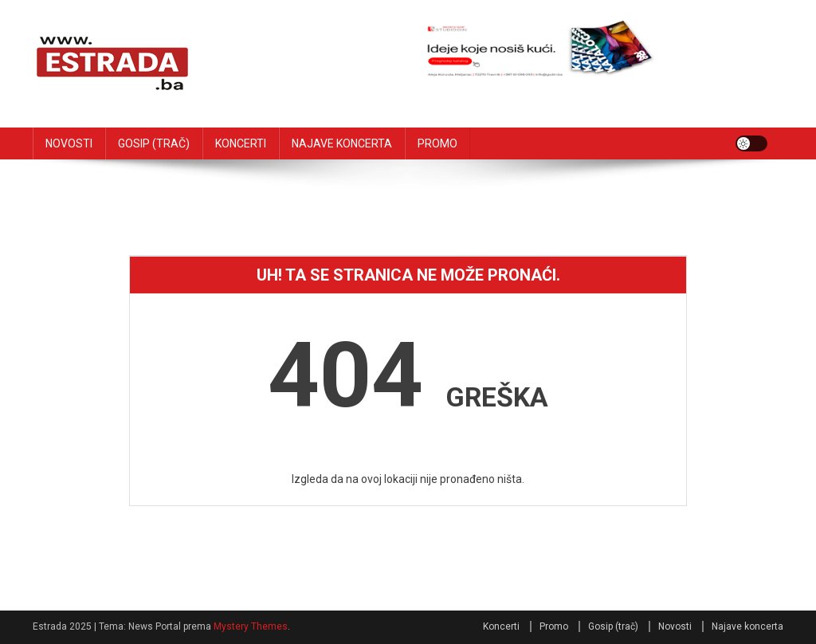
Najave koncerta (747, 626)
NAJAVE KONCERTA (342, 143)
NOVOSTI (69, 143)
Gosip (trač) (613, 626)
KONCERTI (241, 143)
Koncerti (501, 626)
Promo (554, 626)
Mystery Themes (251, 626)
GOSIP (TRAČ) (154, 143)
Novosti (675, 626)
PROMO (437, 143)
